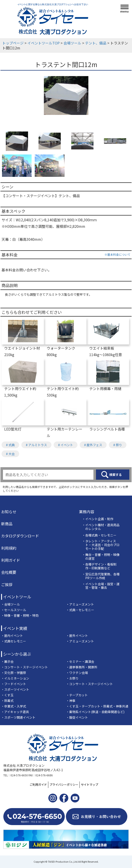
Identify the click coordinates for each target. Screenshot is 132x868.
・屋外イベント (77, 636)
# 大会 (10, 454)
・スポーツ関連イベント (18, 717)
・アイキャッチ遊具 (15, 712)
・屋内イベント (12, 636)
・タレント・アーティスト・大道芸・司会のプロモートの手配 (101, 545)
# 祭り (118, 445)
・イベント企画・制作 (98, 519)
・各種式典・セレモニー (99, 535)
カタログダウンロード (20, 536)
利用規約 (9, 548)
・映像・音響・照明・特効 (20, 615)
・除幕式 (7, 701)
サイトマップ (89, 785)
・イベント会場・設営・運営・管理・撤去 (101, 586)
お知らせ (9, 512)
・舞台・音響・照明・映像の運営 (101, 557)
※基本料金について (117, 254)
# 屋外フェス (93, 445)
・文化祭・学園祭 (14, 673)
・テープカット (77, 695)
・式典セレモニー (14, 641)
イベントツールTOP (44, 43)
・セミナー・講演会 (80, 661)
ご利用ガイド (38, 785)
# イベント (66, 445)
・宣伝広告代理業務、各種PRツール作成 (101, 576)
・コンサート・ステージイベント (24, 667)
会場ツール (72, 43)
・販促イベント (77, 717)
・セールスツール (14, 610)
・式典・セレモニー (80, 610)
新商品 (7, 524)
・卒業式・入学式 (14, 706)
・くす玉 (7, 695)
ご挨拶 (7, 585)
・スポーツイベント (15, 689)
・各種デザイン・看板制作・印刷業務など (99, 566)
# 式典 (10, 445)
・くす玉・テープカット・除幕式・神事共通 (97, 706)
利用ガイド (11, 560)
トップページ (13, 43)
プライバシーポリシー (64, 785)
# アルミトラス (36, 445)
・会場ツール (10, 604)
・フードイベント (14, 684)
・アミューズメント (80, 604)
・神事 (71, 701)
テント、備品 (96, 43)
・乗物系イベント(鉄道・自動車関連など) (95, 712)
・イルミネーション (15, 678)
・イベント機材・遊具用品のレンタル (101, 527)
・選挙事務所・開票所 (82, 667)
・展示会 (7, 661)
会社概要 (9, 572)
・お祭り (72, 678)
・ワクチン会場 (77, 673)
